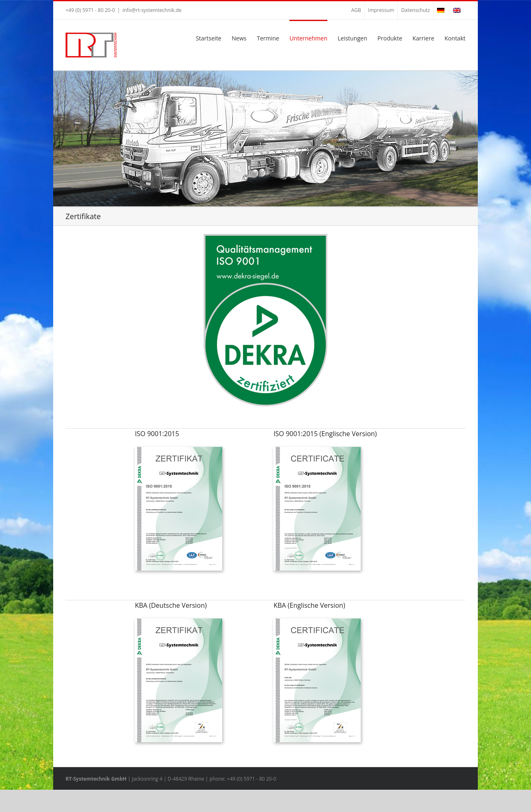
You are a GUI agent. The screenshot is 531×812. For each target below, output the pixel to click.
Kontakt (455, 38)
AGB (356, 10)
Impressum (381, 10)
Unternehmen (308, 38)
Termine (268, 38)
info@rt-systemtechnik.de (152, 10)
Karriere (424, 38)
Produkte (390, 38)
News (239, 38)
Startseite (209, 38)
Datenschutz (416, 10)
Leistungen (352, 38)
